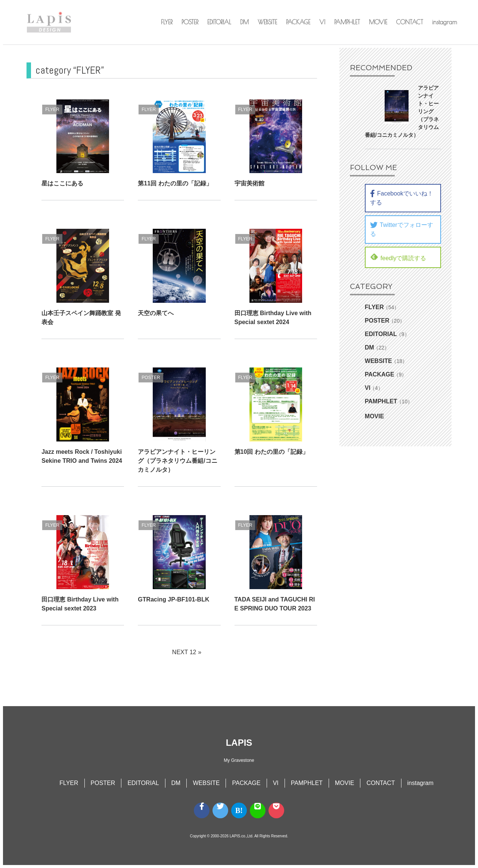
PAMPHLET (347, 22)
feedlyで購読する (398, 257)
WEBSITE (267, 22)
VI (322, 22)
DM (244, 22)
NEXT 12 (184, 652)
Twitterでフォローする (402, 229)
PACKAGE (298, 22)
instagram (445, 22)
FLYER (167, 22)
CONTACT (410, 22)
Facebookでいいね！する (402, 198)
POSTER (190, 22)
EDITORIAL (219, 22)
